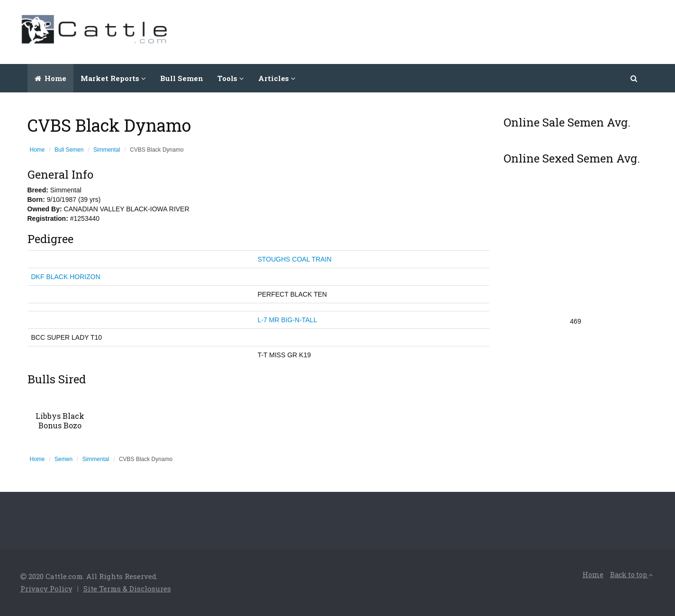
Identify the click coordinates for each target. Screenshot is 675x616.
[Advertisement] (483, 31)
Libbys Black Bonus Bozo (60, 421)
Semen (63, 459)
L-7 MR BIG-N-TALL (288, 320)
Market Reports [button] (113, 78)
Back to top (631, 575)
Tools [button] (231, 78)
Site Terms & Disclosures (127, 589)
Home (50, 78)
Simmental (107, 150)
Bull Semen (182, 78)
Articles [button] (277, 78)
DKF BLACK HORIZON (66, 277)
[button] (634, 78)
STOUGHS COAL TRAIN (295, 259)
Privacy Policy (46, 589)
